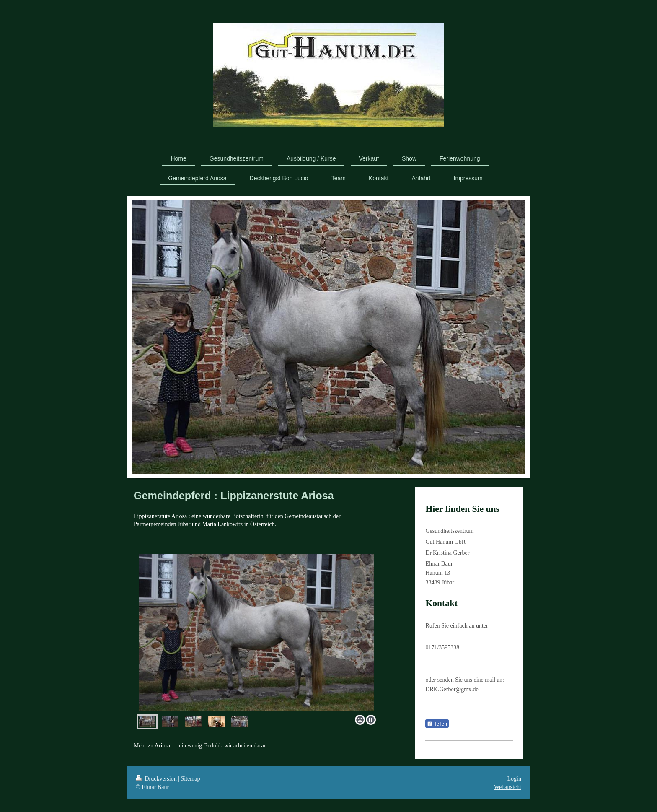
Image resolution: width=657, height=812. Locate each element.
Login (514, 779)
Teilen (437, 724)
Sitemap (191, 779)
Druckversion (157, 779)
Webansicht (508, 787)
